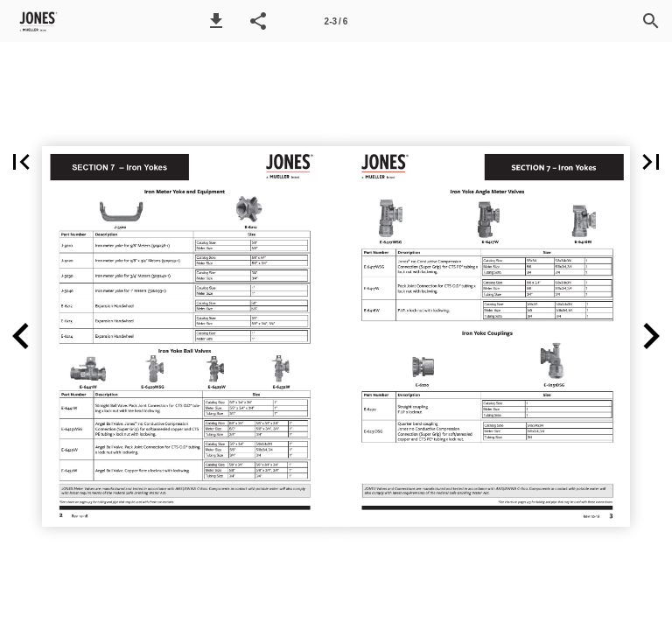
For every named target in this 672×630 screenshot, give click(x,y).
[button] (216, 21)
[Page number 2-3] (336, 21)
